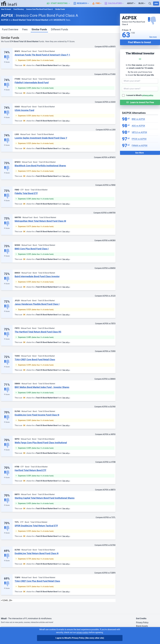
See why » (66, 65)
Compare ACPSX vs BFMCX (105, 157)
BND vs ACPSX (138, 119)
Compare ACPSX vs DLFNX (105, 407)
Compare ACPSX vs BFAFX (105, 47)
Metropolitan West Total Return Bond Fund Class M (40, 221)
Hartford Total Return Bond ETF (30, 470)
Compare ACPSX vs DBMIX (105, 379)
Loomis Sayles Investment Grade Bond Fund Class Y (41, 138)
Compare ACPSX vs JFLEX (105, 296)
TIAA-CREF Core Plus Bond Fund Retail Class (37, 581)
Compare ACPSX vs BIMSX (105, 268)
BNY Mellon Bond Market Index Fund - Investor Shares (42, 387)
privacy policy (148, 95)
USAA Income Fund (24, 110)
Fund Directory (19, 9)
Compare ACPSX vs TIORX (105, 351)
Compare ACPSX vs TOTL (106, 517)
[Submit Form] (140, 102)
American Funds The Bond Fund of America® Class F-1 (42, 55)
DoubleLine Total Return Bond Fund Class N (36, 553)
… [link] (8, 600)
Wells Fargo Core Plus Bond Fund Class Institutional (41, 443)
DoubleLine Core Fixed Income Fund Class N (37, 415)
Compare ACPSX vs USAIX (105, 102)
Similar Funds (39, 29)
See (153, 37)
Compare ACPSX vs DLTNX (105, 545)
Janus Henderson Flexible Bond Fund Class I (37, 304)
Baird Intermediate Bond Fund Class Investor (37, 276)
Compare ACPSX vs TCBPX (105, 573)
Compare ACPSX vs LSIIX (106, 130)
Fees (25, 29)
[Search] (150, 3)
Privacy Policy (142, 622)
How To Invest (6, 9)
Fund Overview (10, 29)
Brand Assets (142, 626)
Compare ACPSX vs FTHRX (105, 74)
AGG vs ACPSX (138, 126)
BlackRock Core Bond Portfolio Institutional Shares (40, 166)
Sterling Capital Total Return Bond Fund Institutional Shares (45, 498)
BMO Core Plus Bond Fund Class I (32, 249)
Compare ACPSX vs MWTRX (104, 213)
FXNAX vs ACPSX (140, 146)
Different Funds (60, 29)
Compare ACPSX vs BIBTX (105, 490)
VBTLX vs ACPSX (139, 132)
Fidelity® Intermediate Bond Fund (32, 83)
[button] (60, 3)
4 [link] (6, 600)
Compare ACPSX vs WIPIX (105, 434)
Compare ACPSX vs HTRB (105, 462)
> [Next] (12, 600)
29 (10, 600)
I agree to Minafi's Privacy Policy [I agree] (80, 638)
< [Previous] (1, 600)
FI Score (7, 62)
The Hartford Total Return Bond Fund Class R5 (38, 332)
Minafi (4, 618)
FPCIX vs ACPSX (139, 139)
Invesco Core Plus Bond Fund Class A (39, 9)
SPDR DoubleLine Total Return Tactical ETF (36, 526)
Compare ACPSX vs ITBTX (105, 323)
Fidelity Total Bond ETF (26, 193)
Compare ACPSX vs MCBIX (105, 240)
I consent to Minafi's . (140, 95)
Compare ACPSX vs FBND (105, 185)
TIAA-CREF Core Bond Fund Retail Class (35, 359)
